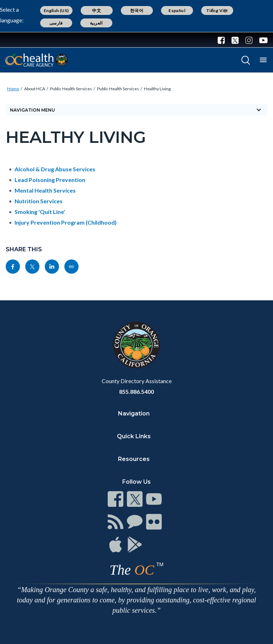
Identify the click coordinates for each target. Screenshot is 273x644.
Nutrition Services (39, 201)
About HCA (35, 89)
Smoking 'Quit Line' (40, 212)
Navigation (134, 414)
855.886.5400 (136, 391)
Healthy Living (157, 89)
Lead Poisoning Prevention (50, 180)
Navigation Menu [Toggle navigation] (136, 110)
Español (177, 10)
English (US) (56, 10)
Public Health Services (71, 89)
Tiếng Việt (217, 10)
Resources (134, 459)
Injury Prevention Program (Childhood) (66, 222)
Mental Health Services (45, 190)
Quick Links (134, 436)
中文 (97, 10)
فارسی (56, 23)
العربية (96, 23)
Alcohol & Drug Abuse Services (55, 169)
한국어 (137, 10)
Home (13, 89)
